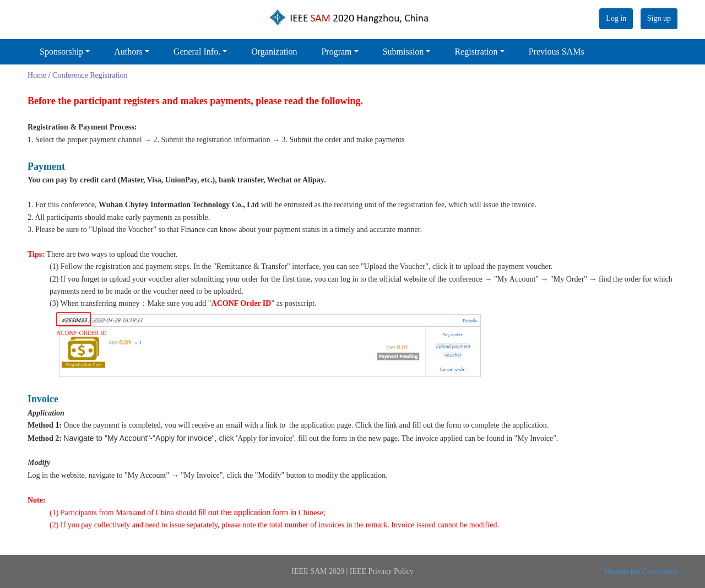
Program (336, 52)
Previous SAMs (557, 52)
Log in (616, 18)
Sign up (659, 18)
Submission (403, 52)
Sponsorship (61, 52)
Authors (128, 52)
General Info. (197, 52)
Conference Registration (90, 75)
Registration (476, 52)
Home (37, 75)
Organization (274, 52)
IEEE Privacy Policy (382, 571)
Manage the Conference (641, 571)
